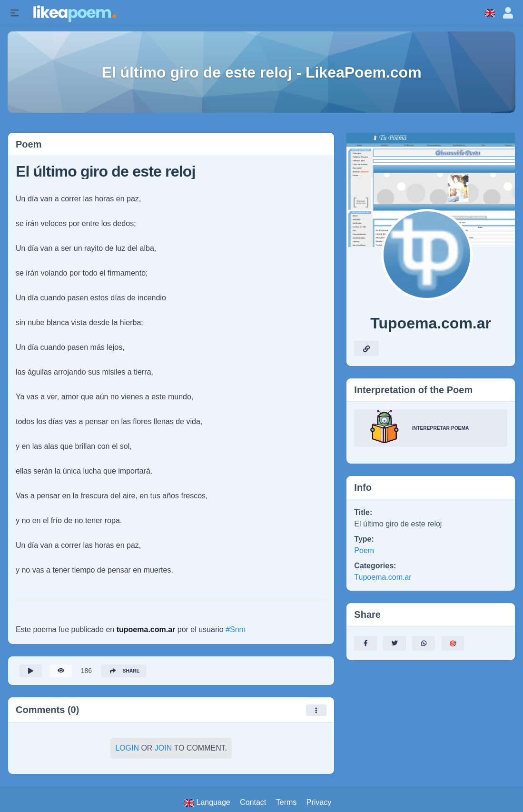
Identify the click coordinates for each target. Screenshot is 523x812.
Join (163, 751)
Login (127, 751)
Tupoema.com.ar (383, 577)
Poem (364, 550)
